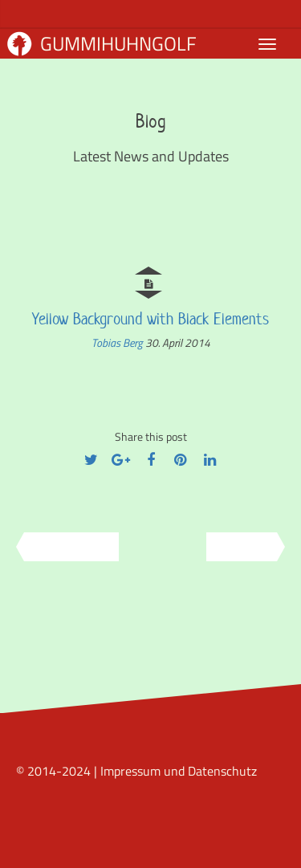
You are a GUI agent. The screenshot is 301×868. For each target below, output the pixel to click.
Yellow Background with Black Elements (150, 319)
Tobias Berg (118, 342)
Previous (66, 547)
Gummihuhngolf (102, 43)
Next (247, 547)
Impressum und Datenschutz (179, 771)
